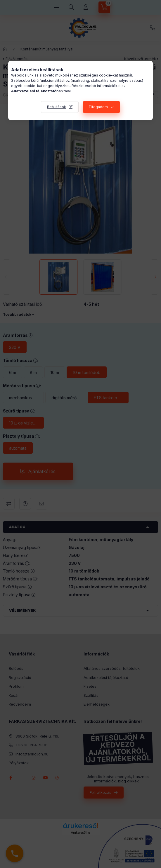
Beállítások (57, 107)
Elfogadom (98, 107)
